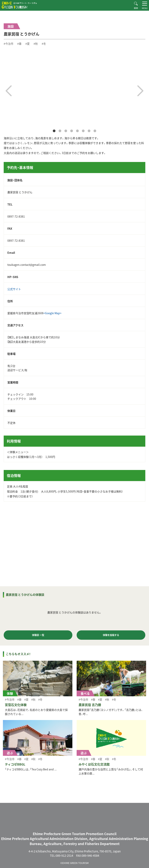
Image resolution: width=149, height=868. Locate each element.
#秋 (36, 44)
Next (140, 91)
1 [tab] (54, 131)
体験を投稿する (111, 635)
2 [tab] (60, 131)
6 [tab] (83, 131)
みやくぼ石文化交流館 (94, 764)
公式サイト (14, 289)
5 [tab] (77, 131)
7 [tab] (89, 131)
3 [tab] (66, 131)
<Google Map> (52, 313)
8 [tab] (95, 131)
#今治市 (9, 44)
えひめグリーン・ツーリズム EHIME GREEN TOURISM (19, 5)
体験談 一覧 (38, 635)
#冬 (44, 44)
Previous (9, 91)
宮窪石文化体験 (16, 705)
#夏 (28, 44)
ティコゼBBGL (15, 764)
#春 (19, 44)
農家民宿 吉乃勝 (90, 705)
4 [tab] (72, 131)
